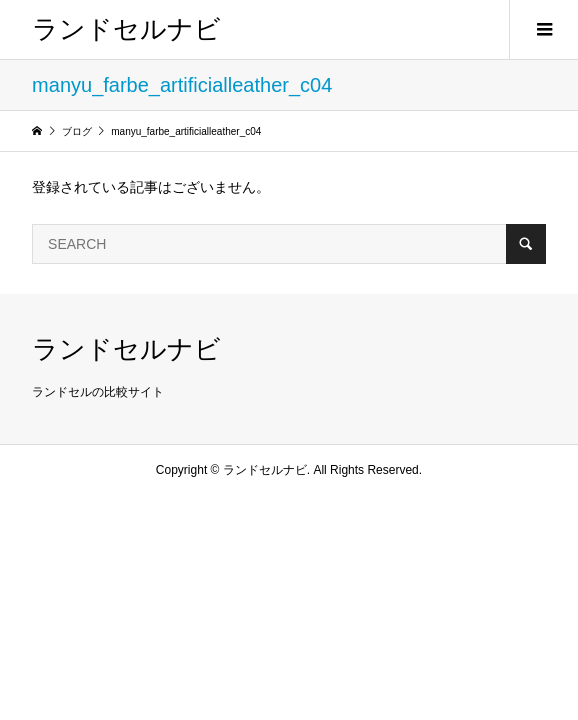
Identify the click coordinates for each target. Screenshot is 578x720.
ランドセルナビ (126, 29)
